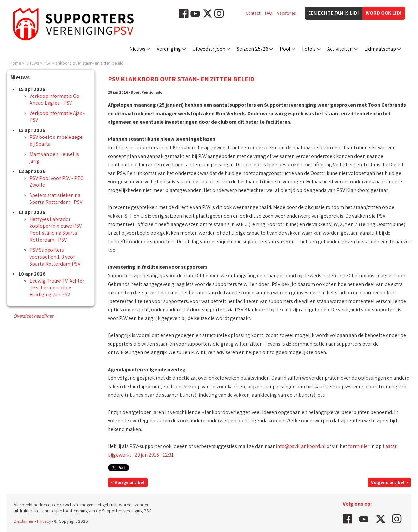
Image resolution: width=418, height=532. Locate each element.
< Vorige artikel (128, 482)
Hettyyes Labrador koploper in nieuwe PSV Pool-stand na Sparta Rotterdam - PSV (56, 229)
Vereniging (169, 49)
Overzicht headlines (33, 316)
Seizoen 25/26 (252, 49)
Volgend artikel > (389, 482)
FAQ (269, 13)
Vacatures (286, 13)
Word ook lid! (384, 13)
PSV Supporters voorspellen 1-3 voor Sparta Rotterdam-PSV (55, 257)
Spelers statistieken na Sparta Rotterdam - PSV (56, 199)
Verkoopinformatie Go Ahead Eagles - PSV (54, 99)
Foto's (309, 49)
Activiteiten (340, 49)
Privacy (44, 521)
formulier (359, 446)
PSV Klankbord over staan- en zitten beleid (84, 63)
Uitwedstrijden (209, 49)
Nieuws (137, 49)
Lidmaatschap (380, 49)
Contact (253, 13)
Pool (285, 49)
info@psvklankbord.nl (301, 446)
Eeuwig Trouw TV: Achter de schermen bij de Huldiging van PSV (57, 288)
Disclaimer (24, 521)
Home (15, 63)
